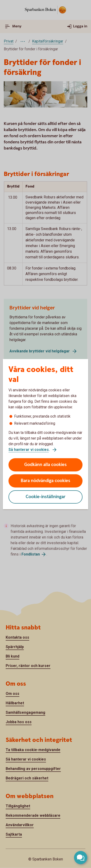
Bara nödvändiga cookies (45, 481)
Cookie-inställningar (46, 497)
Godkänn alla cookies (45, 465)
